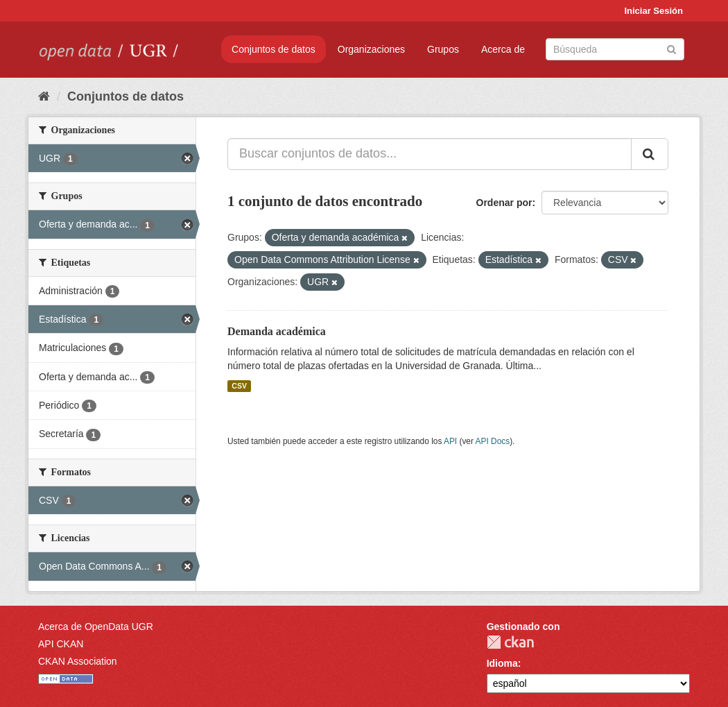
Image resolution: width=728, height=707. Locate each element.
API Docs (493, 441)
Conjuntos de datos (274, 49)
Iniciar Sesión (653, 11)
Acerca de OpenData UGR (96, 627)
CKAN (510, 642)
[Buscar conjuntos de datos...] (430, 154)
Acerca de (503, 49)
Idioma (502, 663)
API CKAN (61, 644)
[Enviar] (671, 48)
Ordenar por (504, 203)
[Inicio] (44, 96)
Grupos (443, 49)
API (450, 441)
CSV (239, 386)
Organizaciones (371, 49)
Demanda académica (277, 331)
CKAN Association (78, 661)
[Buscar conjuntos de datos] (615, 49)
